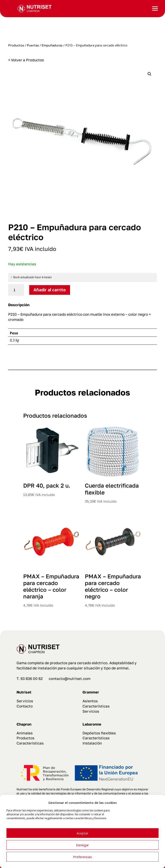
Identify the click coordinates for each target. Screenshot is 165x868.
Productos (16, 45)
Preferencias (82, 857)
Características (96, 706)
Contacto (25, 706)
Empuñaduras (52, 45)
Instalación (92, 743)
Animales (25, 733)
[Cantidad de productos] (16, 290)
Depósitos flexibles (99, 733)
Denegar (82, 845)
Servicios (25, 701)
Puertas (33, 45)
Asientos (90, 701)
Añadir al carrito (50, 290)
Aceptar (82, 833)
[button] (150, 74)
